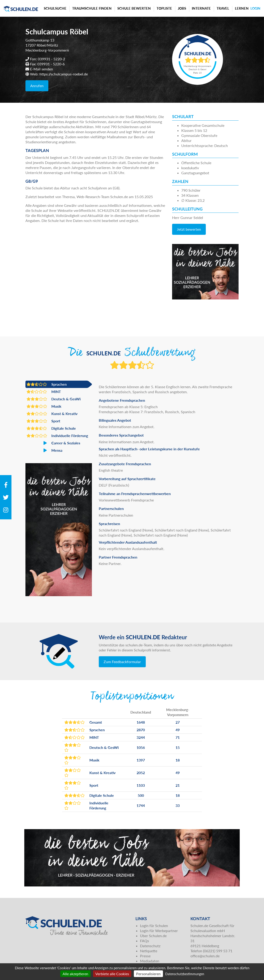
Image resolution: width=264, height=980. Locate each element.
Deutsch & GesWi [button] (54, 399)
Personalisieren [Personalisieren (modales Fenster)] (148, 974)
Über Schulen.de (153, 936)
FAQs (144, 941)
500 (141, 795)
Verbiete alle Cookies (112, 974)
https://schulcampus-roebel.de (64, 74)
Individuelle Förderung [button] (57, 436)
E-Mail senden (41, 69)
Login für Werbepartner (159, 931)
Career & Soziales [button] (53, 443)
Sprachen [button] (47, 384)
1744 (141, 805)
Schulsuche (55, 8)
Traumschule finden (92, 8)
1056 (141, 747)
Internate (201, 8)
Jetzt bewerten (189, 229)
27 (178, 722)
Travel (223, 8)
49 (178, 730)
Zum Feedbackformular (122, 662)
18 (178, 760)
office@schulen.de (205, 956)
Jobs (182, 8)
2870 (141, 730)
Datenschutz (150, 946)
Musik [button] (44, 406)
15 (178, 747)
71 (178, 737)
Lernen (242, 8)
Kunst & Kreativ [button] (52, 414)
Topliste (164, 8)
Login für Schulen (154, 926)
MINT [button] (44, 392)
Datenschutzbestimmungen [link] (185, 974)
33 (178, 805)
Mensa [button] (44, 450)
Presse (145, 956)
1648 (141, 722)
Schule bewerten (134, 8)
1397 (141, 760)
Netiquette (149, 951)
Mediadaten (150, 961)
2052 (141, 773)
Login (255, 8)
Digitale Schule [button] (51, 428)
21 (178, 785)
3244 (141, 737)
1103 (141, 785)
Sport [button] (43, 421)
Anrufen (37, 86)
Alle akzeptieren (75, 974)
